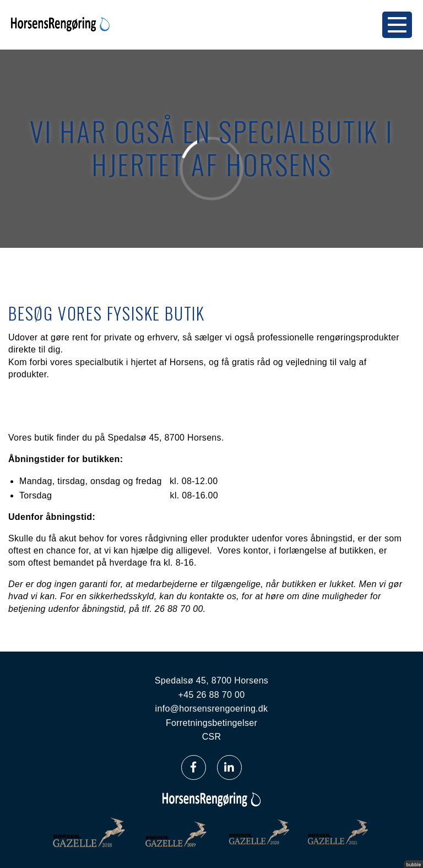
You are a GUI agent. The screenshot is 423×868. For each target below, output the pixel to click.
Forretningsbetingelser (211, 723)
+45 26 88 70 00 (212, 695)
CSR (212, 737)
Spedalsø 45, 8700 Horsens (211, 680)
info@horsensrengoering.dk (212, 709)
